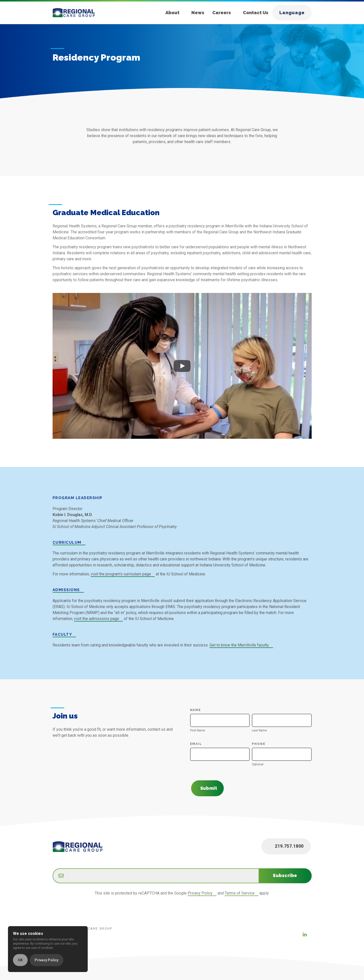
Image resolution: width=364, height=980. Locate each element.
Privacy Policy (46, 960)
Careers (222, 13)
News (198, 13)
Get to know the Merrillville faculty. (239, 645)
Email (198, 744)
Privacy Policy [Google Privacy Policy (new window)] (200, 893)
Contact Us (256, 13)
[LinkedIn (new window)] (305, 935)
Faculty (62, 634)
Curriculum (67, 542)
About (172, 13)
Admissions (66, 590)
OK (20, 960)
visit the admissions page (97, 619)
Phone (259, 744)
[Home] (78, 13)
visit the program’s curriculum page (121, 574)
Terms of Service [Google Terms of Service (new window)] (240, 893)
